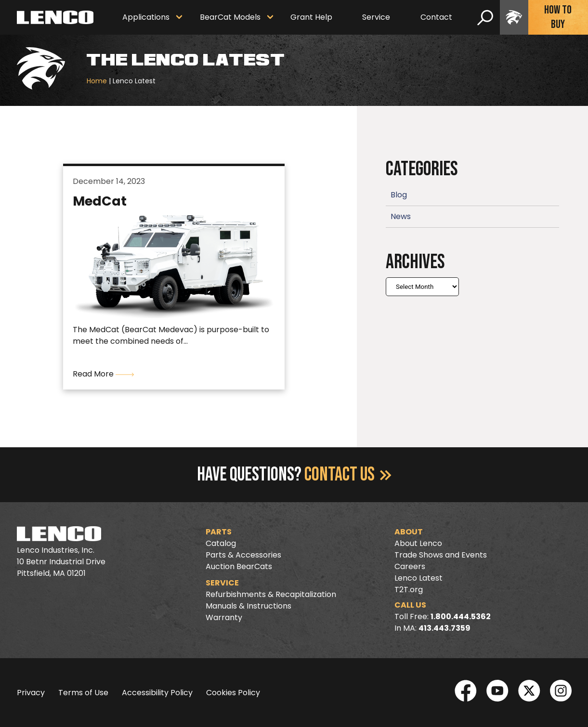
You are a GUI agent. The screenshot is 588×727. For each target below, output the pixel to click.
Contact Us (348, 475)
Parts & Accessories (243, 555)
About (409, 532)
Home (97, 81)
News (401, 216)
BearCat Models (230, 17)
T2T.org (409, 590)
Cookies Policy (233, 693)
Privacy (31, 693)
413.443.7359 (444, 628)
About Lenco (418, 543)
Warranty (224, 617)
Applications (146, 17)
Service (376, 17)
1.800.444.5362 (461, 617)
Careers (410, 566)
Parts (219, 532)
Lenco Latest (418, 578)
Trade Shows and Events (441, 555)
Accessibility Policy (157, 693)
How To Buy (558, 17)
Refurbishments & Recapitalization (271, 594)
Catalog (221, 543)
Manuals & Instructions (248, 606)
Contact (436, 17)
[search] (485, 17)
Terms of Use (83, 693)
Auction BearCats (239, 566)
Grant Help (311, 17)
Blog (399, 195)
